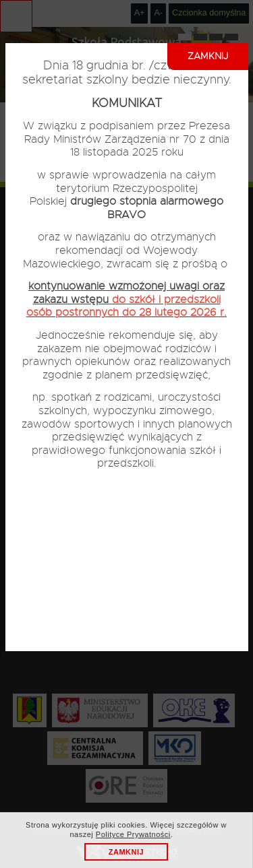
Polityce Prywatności (133, 834)
